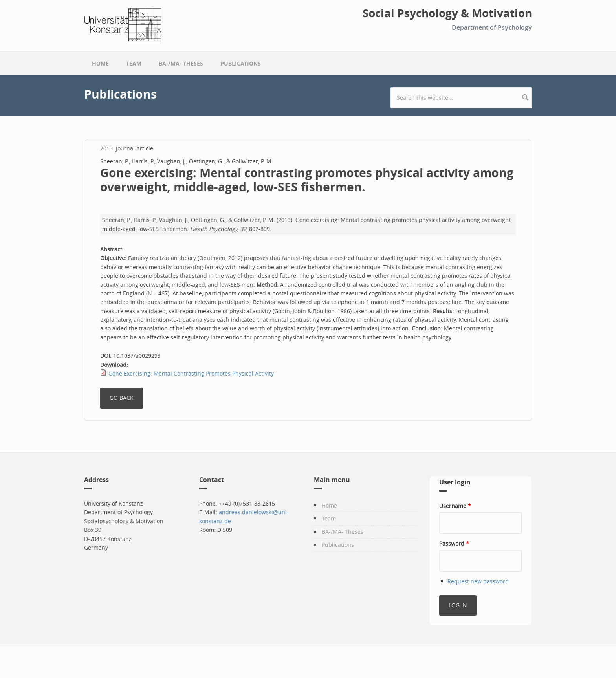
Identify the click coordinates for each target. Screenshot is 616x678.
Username (455, 506)
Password (454, 543)
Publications (241, 63)
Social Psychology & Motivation (447, 13)
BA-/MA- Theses (181, 63)
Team (134, 63)
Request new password (478, 581)
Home (100, 63)
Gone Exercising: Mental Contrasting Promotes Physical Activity (191, 373)
